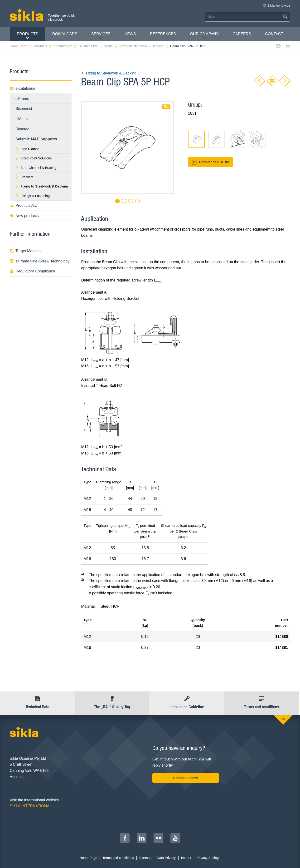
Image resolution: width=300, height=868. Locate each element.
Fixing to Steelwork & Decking (144, 46)
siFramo (22, 99)
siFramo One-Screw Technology (40, 261)
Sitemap (145, 858)
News (130, 34)
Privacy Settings (208, 858)
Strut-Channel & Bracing (36, 168)
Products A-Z (24, 205)
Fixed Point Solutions (34, 158)
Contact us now (186, 778)
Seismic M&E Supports (98, 46)
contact (274, 34)
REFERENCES (163, 34)
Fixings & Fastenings (33, 196)
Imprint (186, 858)
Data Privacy (166, 858)
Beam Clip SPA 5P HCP (188, 46)
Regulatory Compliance (32, 271)
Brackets (24, 177)
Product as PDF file (211, 162)
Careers (242, 34)
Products (28, 36)
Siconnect (24, 109)
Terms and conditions (118, 858)
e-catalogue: (65, 46)
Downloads (65, 34)
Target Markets (25, 251)
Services (101, 36)
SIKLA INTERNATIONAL (31, 806)
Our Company (204, 36)
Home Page (21, 46)
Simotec (22, 129)
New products (24, 216)
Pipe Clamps (27, 149)
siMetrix (22, 119)
